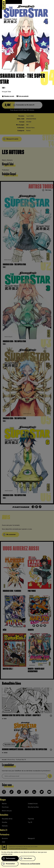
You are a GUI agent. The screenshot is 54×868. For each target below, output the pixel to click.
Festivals (5, 826)
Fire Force (5, 807)
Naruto (4, 804)
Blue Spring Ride (33, 807)
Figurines (31, 819)
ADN (3, 842)
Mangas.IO (31, 839)
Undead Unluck (33, 804)
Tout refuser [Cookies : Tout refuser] (28, 858)
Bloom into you (7, 811)
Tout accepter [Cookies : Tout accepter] (11, 858)
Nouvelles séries (7, 819)
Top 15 (30, 822)
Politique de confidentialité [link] (30, 864)
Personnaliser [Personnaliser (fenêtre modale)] (10, 864)
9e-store (5, 839)
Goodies (5, 822)
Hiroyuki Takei (6, 92)
